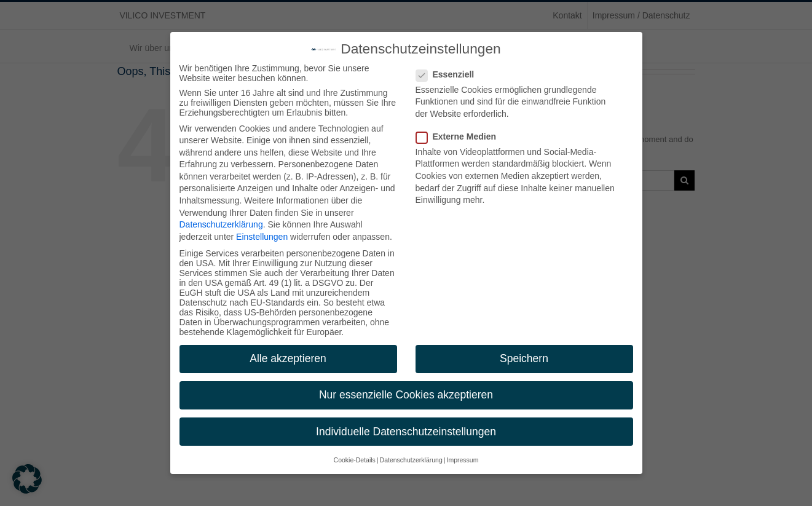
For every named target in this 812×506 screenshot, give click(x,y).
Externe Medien (461, 136)
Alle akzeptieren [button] (288, 358)
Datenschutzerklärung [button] (411, 460)
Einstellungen (262, 237)
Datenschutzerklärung (221, 224)
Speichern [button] (524, 358)
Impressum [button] (462, 460)
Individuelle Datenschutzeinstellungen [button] (406, 432)
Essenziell (450, 74)
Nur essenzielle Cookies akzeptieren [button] (406, 395)
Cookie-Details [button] (355, 460)
